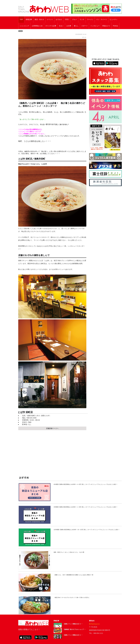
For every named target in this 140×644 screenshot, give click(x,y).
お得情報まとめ (37, 26)
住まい (61, 26)
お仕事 (69, 26)
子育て (67, 20)
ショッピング (24, 26)
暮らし (76, 26)
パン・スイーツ (101, 20)
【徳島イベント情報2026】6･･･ (73, 635)
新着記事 (29, 20)
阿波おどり (106, 26)
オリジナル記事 (51, 26)
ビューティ (114, 20)
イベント (50, 20)
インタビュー (95, 26)
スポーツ (84, 26)
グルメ (74, 20)
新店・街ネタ (39, 20)
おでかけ (59, 20)
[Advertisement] (52, 451)
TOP (21, 20)
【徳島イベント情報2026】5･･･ (73, 624)
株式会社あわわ (94, 624)
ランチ (82, 20)
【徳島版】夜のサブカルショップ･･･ (74, 629)
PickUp (115, 26)
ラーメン (90, 20)
